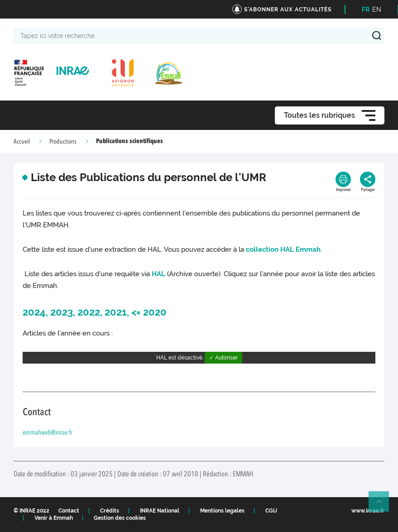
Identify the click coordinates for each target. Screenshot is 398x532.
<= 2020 (149, 312)
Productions (63, 142)
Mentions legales (222, 511)
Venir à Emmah (54, 518)
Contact (69, 511)
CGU (271, 511)
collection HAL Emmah (283, 249)
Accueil (22, 142)
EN (377, 10)
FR (366, 10)
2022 (89, 312)
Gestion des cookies (120, 518)
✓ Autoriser (223, 358)
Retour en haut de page (383, 505)
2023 (62, 312)
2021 (116, 312)
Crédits (110, 511)
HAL (158, 274)
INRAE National (160, 511)
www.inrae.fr (368, 511)
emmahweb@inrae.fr (48, 433)
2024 (34, 312)
